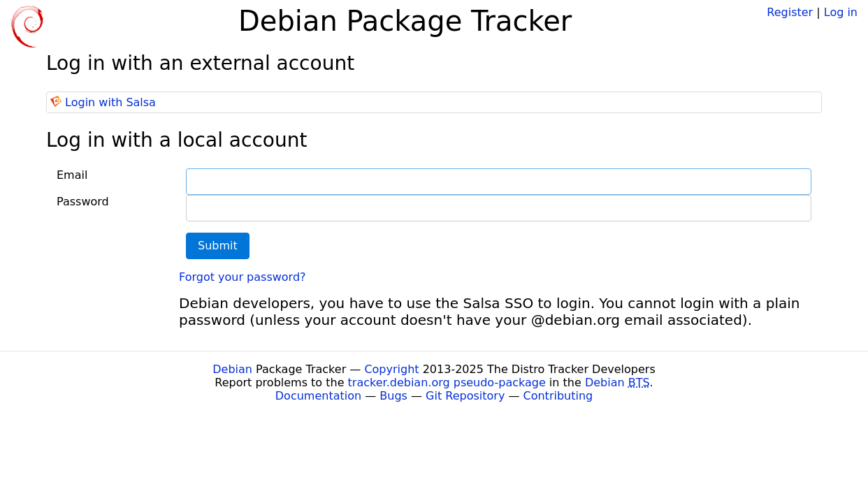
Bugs (393, 396)
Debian (232, 369)
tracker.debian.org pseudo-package (447, 382)
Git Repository (465, 396)
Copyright (391, 369)
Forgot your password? (243, 277)
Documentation (318, 396)
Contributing (558, 396)
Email (72, 175)
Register (790, 12)
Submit (218, 246)
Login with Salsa (110, 102)
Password (83, 202)
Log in (841, 12)
